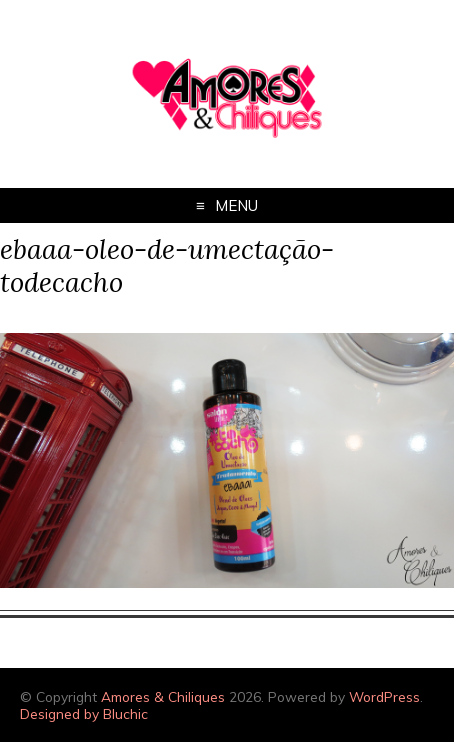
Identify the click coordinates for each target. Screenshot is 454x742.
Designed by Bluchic (84, 713)
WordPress (384, 696)
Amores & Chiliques (163, 696)
